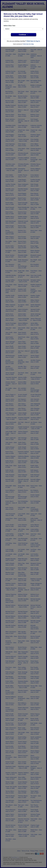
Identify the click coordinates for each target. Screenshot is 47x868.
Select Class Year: (10, 26)
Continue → (23, 35)
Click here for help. (28, 44)
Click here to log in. (33, 41)
